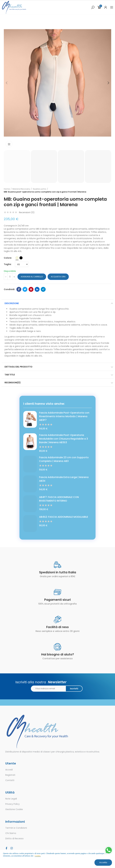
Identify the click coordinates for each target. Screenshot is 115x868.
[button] (7, 83)
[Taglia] (22, 264)
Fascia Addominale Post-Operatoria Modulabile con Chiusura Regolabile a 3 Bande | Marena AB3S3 (64, 439)
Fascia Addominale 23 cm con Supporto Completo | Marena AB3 (64, 459)
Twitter (25, 289)
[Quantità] (10, 277)
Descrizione (12, 303)
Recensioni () (27, 212)
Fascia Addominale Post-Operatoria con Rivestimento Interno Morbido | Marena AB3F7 (64, 416)
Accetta (103, 862)
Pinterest (31, 289)
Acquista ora (58, 277)
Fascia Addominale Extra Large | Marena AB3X (64, 479)
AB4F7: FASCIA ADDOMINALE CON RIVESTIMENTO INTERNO (59, 499)
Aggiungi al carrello (32, 277)
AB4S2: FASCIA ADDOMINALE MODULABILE (64, 517)
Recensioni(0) (13, 383)
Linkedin (37, 289)
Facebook (19, 289)
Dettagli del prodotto (18, 367)
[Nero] (21, 258)
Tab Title (10, 375)
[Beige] (17, 258)
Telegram (43, 289)
